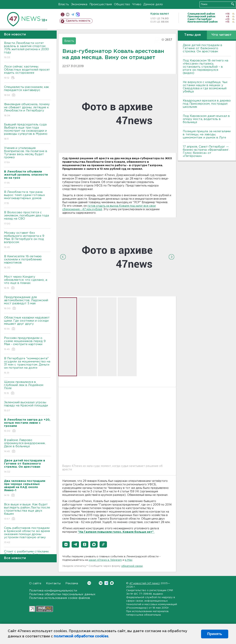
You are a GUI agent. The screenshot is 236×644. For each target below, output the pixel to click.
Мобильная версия (63, 14)
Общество (122, 4)
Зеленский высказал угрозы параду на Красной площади (27, 407)
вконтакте (68, 14)
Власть (64, 4)
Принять (215, 634)
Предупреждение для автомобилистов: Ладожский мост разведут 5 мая (27, 303)
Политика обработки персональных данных (62, 594)
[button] (66, 544)
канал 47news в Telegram (105, 560)
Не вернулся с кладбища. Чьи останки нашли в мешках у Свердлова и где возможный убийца (205, 87)
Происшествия (101, 4)
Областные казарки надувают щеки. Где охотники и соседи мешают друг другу (27, 323)
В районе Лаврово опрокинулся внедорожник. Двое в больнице (27, 446)
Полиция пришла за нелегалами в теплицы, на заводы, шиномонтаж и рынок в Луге (207, 134)
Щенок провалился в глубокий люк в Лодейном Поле (27, 388)
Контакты (53, 583)
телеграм (73, 14)
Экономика (79, 4)
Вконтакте (89, 583)
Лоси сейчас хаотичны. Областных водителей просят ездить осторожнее (27, 72)
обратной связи (132, 566)
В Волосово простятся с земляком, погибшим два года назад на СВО (27, 218)
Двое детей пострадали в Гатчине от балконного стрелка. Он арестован (203, 48)
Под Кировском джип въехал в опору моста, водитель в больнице (206, 119)
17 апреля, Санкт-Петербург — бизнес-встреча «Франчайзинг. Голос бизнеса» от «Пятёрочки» (206, 151)
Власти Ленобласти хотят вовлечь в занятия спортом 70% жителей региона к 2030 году (27, 50)
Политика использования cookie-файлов (60, 598)
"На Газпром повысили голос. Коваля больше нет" (116, 532)
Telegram (106, 583)
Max (112, 583)
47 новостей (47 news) (144, 583)
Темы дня (192, 35)
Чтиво (137, 4)
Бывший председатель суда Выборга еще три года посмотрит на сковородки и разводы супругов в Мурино (27, 132)
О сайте (35, 583)
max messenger (78, 14)
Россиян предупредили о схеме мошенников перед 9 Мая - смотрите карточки (27, 344)
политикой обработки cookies (81, 636)
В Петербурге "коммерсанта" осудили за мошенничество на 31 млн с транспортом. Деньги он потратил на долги (27, 366)
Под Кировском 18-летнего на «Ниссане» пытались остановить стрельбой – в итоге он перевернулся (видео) (206, 67)
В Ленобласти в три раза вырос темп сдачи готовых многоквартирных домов (27, 198)
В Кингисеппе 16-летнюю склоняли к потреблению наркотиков (27, 262)
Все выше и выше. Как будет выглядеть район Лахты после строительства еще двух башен (27, 512)
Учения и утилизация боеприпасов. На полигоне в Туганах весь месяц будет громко (27, 155)
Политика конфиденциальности (53, 591)
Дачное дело (153, 4)
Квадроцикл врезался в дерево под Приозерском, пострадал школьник (207, 104)
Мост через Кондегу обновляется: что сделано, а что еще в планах (27, 283)
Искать (233, 4)
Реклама (72, 583)
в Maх (129, 560)
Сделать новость (78, 21)
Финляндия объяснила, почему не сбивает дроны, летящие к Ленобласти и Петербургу (27, 110)
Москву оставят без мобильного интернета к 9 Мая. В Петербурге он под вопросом (27, 240)
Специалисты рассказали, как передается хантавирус (27, 91)
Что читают (222, 35)
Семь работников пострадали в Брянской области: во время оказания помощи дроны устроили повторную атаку (27, 535)
